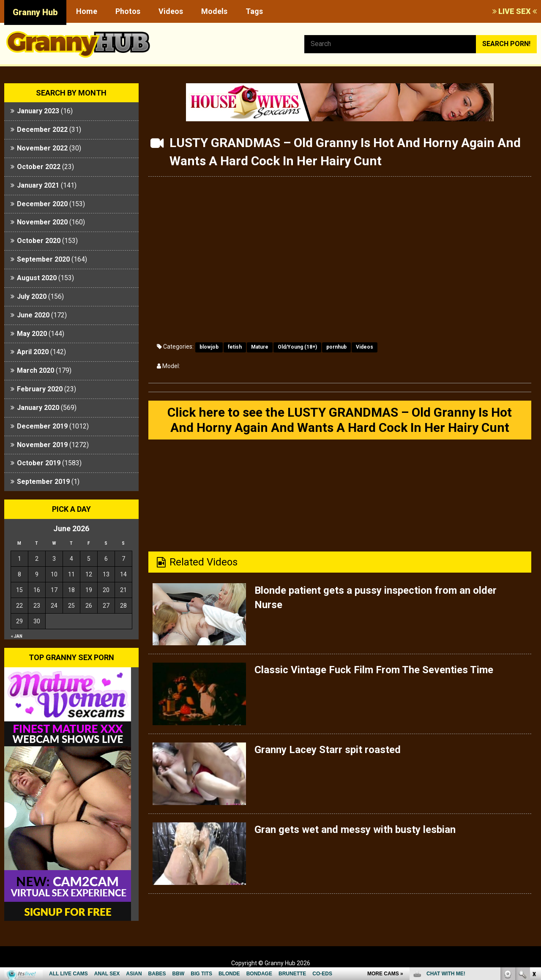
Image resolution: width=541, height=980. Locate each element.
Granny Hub (35, 12)
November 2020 (42, 222)
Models (214, 11)
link (534, 848)
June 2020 (33, 315)
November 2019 (42, 445)
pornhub (336, 347)
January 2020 (38, 408)
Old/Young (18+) (297, 347)
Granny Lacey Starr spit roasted (328, 750)
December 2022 (42, 130)
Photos (128, 11)
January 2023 (38, 111)
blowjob (209, 347)
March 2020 (36, 370)
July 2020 (32, 296)
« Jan (17, 636)
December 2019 (42, 426)
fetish (235, 347)
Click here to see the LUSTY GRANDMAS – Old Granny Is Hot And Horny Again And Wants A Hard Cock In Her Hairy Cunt (340, 420)
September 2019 (43, 482)
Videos (171, 11)
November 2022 (42, 148)
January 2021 (38, 185)
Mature (260, 347)
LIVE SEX (515, 11)
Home (87, 11)
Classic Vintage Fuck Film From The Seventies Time (374, 670)
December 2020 (42, 204)
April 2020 (33, 352)
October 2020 (39, 241)
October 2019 (39, 463)
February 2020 (40, 389)
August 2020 (37, 278)
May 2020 (32, 334)
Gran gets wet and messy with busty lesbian (355, 830)
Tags (254, 11)
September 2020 (43, 259)
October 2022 (39, 167)
